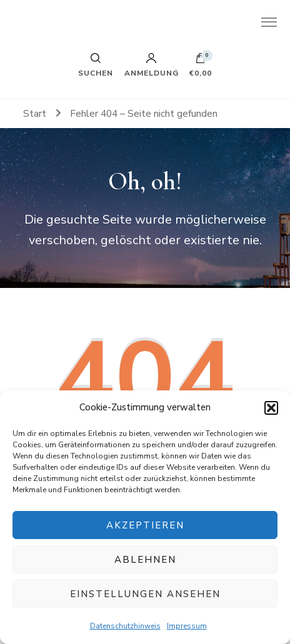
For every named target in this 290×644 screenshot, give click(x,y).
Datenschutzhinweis (125, 626)
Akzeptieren (145, 525)
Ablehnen (145, 560)
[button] (271, 408)
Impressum (187, 626)
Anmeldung (152, 65)
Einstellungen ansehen (145, 594)
